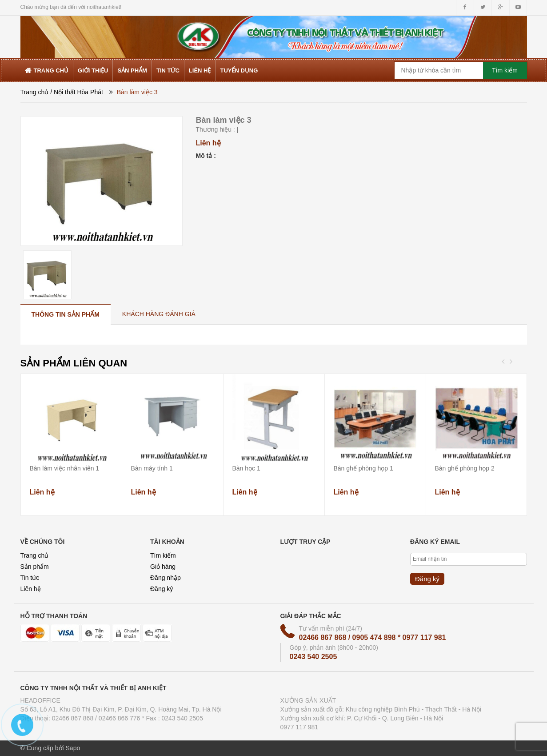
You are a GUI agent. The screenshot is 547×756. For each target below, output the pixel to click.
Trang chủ (35, 92)
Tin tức (30, 578)
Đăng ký (162, 589)
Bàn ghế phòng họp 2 (465, 468)
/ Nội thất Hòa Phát (77, 92)
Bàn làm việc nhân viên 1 (65, 468)
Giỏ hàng (163, 567)
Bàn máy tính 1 (152, 468)
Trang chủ (35, 555)
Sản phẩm (35, 567)
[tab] (66, 314)
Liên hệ (31, 589)
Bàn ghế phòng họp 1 (363, 468)
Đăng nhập (166, 578)
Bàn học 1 (246, 468)
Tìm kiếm (163, 555)
